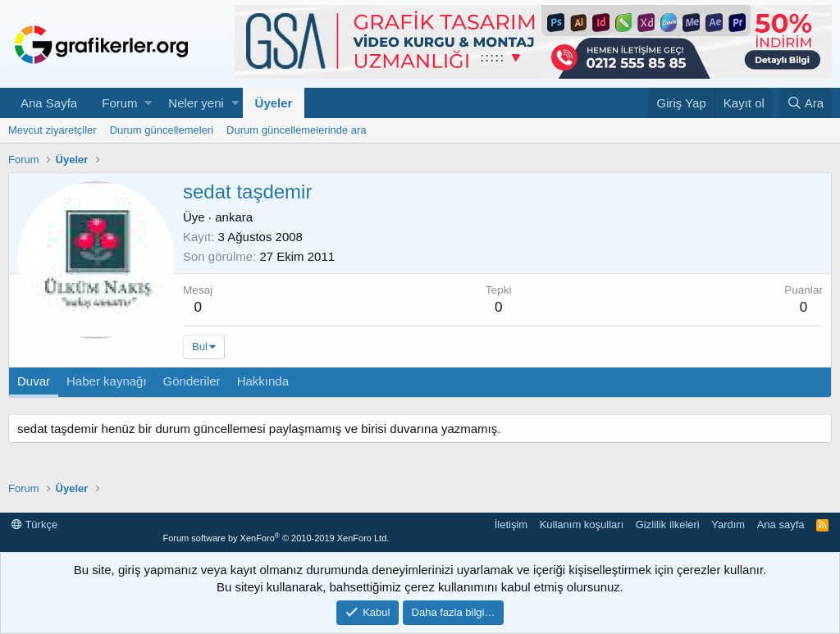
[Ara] (805, 103)
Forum (119, 103)
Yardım (728, 525)
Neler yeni (196, 103)
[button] (148, 103)
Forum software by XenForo (276, 538)
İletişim (511, 525)
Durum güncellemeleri (162, 130)
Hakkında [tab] (263, 381)
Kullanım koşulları (582, 525)
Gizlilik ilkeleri (668, 525)
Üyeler (274, 103)
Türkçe (34, 525)
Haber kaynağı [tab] (107, 381)
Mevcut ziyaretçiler (52, 130)
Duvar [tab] (34, 381)
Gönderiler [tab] (192, 381)
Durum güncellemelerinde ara (297, 130)
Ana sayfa (781, 525)
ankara (234, 217)
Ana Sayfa (49, 103)
